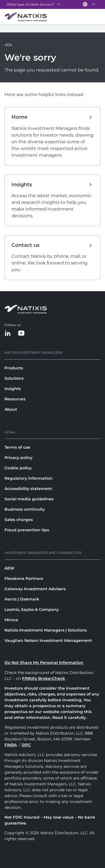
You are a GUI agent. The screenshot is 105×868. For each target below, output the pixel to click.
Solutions (14, 378)
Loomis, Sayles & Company (32, 609)
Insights (13, 389)
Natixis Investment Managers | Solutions (46, 630)
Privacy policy (18, 458)
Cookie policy (18, 468)
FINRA (11, 745)
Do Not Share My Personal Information (44, 663)
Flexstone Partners (24, 578)
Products (14, 368)
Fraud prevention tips (27, 530)
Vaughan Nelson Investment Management (48, 640)
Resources (15, 399)
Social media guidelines (29, 499)
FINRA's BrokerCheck (44, 678)
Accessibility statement (28, 489)
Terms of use (17, 447)
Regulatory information (29, 478)
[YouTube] (21, 333)
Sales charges (19, 520)
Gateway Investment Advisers (35, 589)
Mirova (11, 620)
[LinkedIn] (8, 333)
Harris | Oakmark (22, 599)
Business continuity (25, 509)
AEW (9, 568)
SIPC (26, 745)
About (11, 409)
